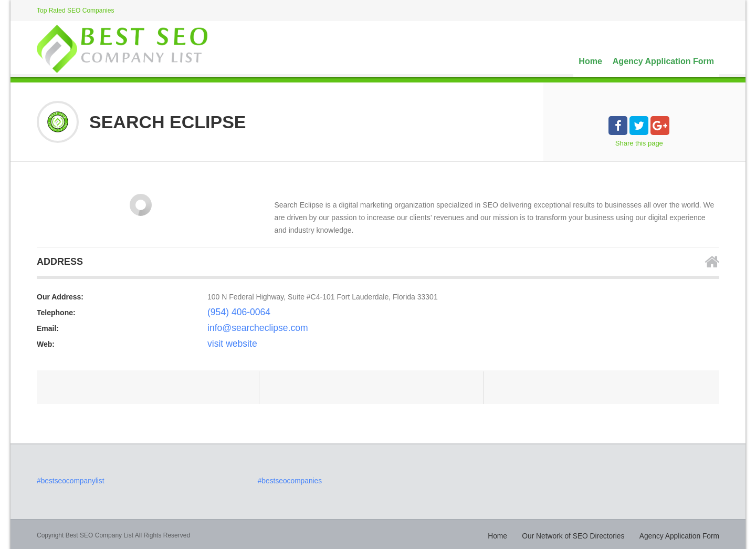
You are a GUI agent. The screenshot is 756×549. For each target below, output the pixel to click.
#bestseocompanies (286, 480)
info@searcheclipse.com (248, 328)
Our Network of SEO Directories (590, 533)
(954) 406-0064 (233, 313)
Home (590, 61)
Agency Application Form (663, 61)
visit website (227, 344)
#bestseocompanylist (66, 480)
